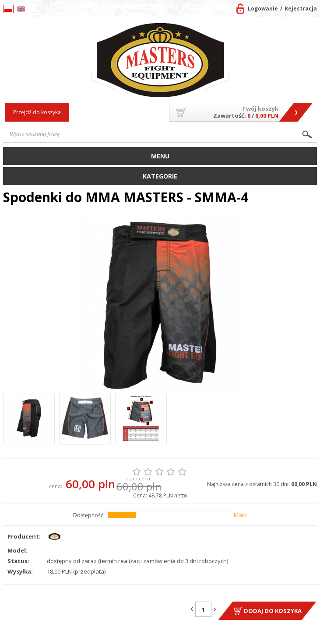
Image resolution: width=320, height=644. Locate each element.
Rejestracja (301, 9)
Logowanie (263, 9)
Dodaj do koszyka (273, 611)
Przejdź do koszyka (37, 112)
